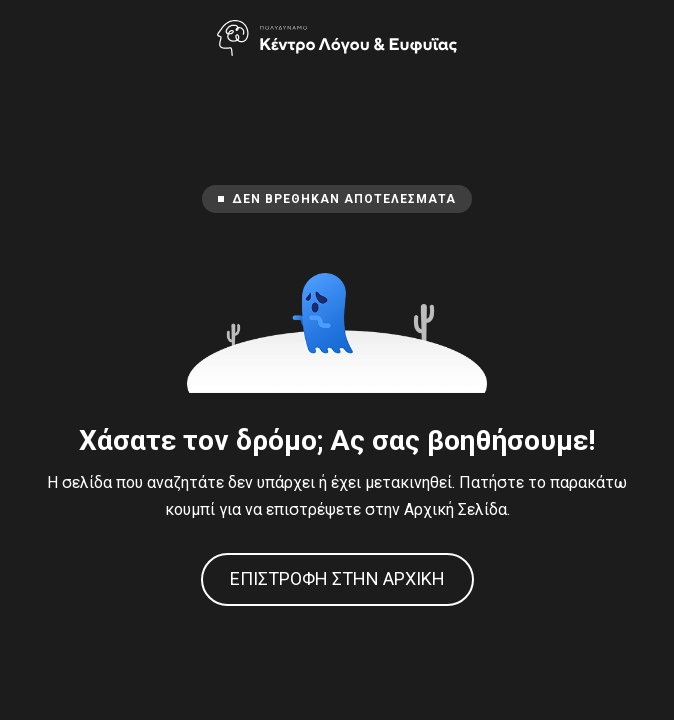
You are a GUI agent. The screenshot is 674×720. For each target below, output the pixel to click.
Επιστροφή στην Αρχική (337, 578)
